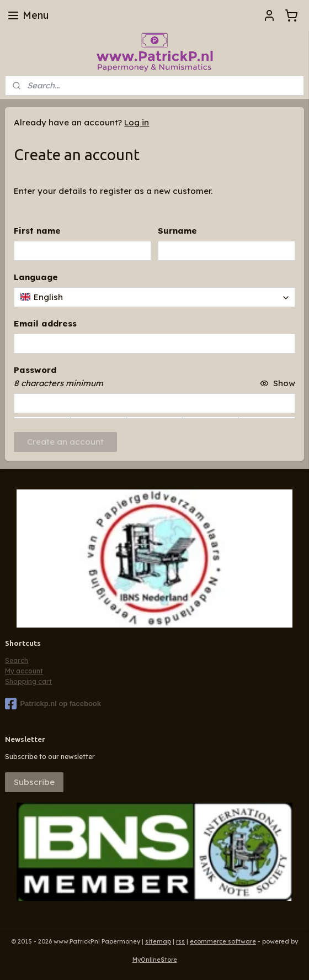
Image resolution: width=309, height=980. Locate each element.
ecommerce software (223, 941)
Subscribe (34, 782)
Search (17, 660)
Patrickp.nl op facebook (53, 704)
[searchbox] (154, 297)
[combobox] (154, 297)
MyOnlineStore (155, 960)
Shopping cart (28, 681)
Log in (137, 122)
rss (180, 941)
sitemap (158, 941)
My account (24, 671)
